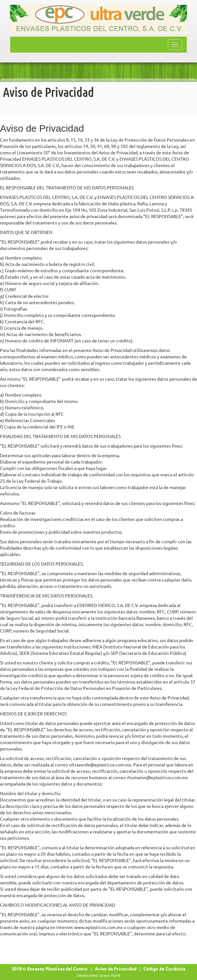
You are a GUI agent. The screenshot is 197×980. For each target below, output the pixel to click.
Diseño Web (87, 975)
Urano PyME (110, 975)
